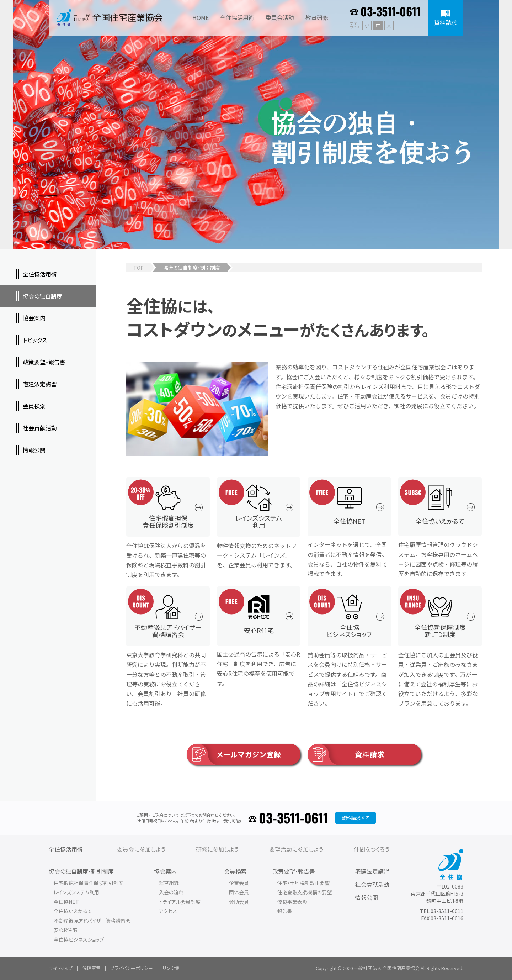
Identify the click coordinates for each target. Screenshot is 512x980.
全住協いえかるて (73, 911)
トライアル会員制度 (180, 902)
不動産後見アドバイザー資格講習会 (92, 921)
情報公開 (367, 897)
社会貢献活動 (372, 884)
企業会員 (239, 883)
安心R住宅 (65, 930)
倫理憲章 (91, 968)
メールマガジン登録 (234, 754)
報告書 (285, 911)
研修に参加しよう (217, 849)
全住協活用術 (66, 849)
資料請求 (346, 754)
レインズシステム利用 (76, 892)
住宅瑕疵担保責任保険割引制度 (89, 883)
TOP (138, 268)
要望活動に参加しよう (296, 849)
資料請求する (356, 818)
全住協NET (66, 902)
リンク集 (171, 968)
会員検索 (235, 871)
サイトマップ (61, 968)
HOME (201, 17)
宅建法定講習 (372, 871)
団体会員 (239, 892)
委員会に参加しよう (141, 849)
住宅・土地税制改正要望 (303, 883)
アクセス (168, 911)
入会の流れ (171, 892)
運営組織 (169, 883)
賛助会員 (239, 902)
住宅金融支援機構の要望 (305, 892)
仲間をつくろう (372, 849)
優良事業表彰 (292, 902)
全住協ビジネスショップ (79, 939)
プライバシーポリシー (132, 968)
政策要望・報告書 (294, 871)
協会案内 (165, 871)
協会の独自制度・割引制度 (81, 871)
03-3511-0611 (391, 11)
